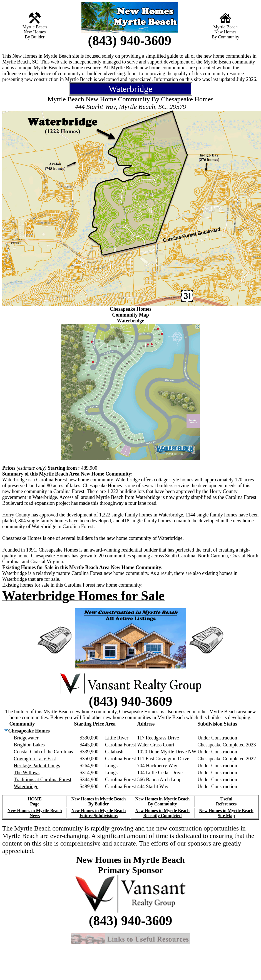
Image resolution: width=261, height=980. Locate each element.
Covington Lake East (35, 759)
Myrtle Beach (35, 27)
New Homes (35, 32)
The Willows (27, 773)
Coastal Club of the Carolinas (43, 752)
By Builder (35, 37)
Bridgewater (26, 738)
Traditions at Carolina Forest (43, 780)
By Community (226, 37)
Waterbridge (26, 787)
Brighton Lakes (29, 745)
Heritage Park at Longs (37, 766)
